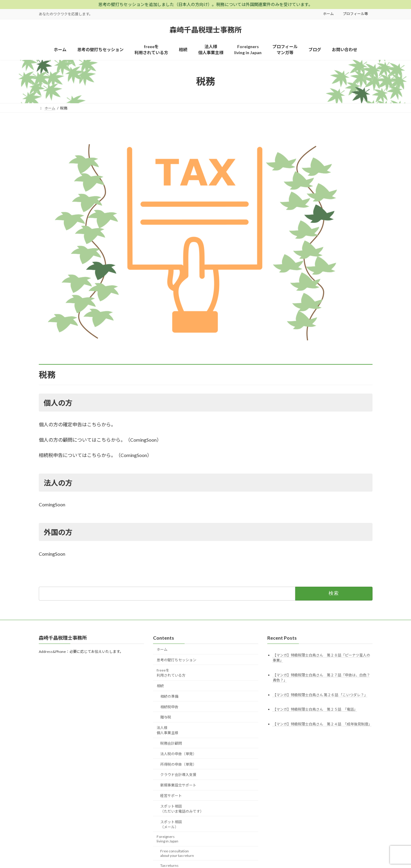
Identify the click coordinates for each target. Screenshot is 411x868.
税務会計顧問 (171, 743)
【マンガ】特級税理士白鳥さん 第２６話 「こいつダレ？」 (320, 695)
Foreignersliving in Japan (167, 839)
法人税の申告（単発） (178, 754)
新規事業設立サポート (178, 785)
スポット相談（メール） (171, 824)
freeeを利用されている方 (171, 673)
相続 (160, 686)
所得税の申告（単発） (178, 764)
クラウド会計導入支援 (178, 775)
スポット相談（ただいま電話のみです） (182, 808)
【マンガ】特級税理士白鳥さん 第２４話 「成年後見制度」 (322, 724)
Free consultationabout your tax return (177, 853)
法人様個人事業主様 (167, 730)
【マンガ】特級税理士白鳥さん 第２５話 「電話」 (315, 709)
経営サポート (171, 796)
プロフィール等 (355, 14)
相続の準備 (169, 696)
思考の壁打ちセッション (176, 660)
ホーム (328, 14)
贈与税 (166, 717)
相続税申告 (169, 707)
